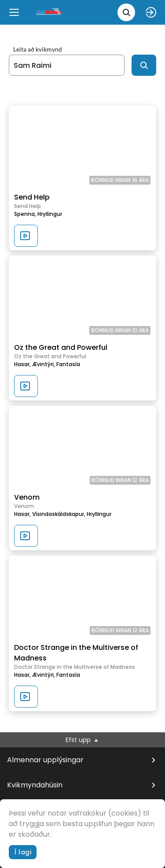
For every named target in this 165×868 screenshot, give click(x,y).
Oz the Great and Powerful (61, 347)
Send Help (32, 197)
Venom (27, 497)
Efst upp (82, 740)
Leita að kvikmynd (38, 49)
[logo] (49, 12)
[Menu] (14, 12)
